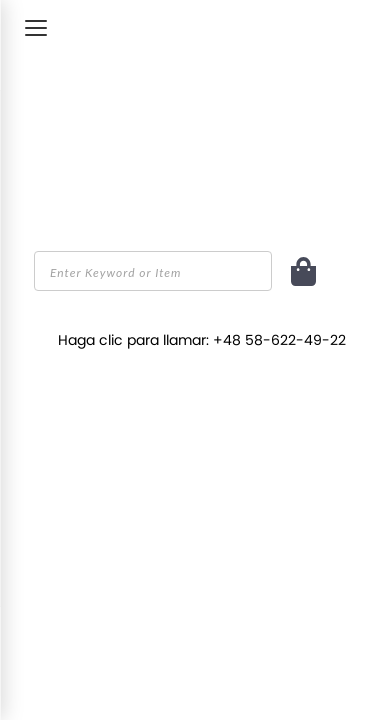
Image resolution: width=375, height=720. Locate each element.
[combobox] (153, 271)
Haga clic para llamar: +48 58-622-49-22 (202, 340)
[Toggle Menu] (36, 28)
